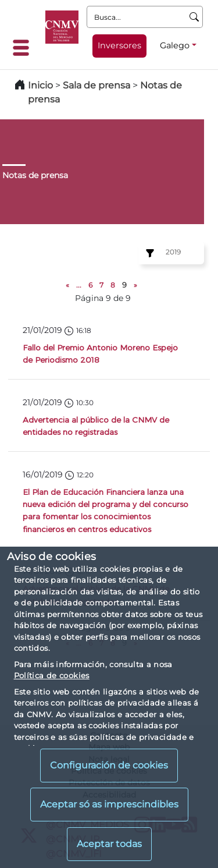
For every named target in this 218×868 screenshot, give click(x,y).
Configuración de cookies (109, 765)
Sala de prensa (98, 85)
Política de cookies (52, 675)
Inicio (40, 85)
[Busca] (194, 17)
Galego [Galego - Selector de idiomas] (175, 45)
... (79, 285)
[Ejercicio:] (148, 253)
